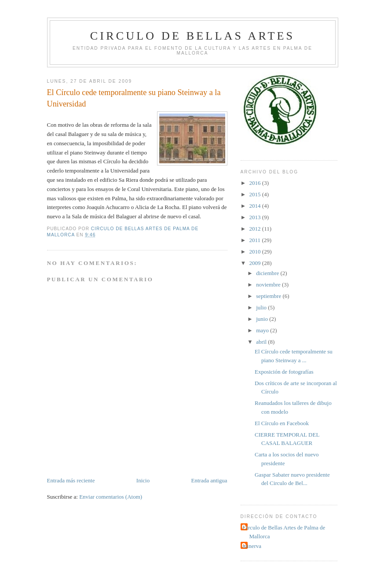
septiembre (269, 296)
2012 (256, 229)
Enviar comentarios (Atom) (111, 497)
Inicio (143, 480)
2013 (256, 217)
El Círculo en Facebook (282, 423)
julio (262, 307)
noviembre (269, 285)
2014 (256, 206)
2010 (256, 252)
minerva (252, 546)
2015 (256, 194)
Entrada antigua (209, 480)
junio (263, 319)
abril (262, 342)
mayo (263, 330)
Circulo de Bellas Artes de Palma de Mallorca (284, 532)
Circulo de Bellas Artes (192, 36)
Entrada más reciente (71, 480)
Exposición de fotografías (284, 372)
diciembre (268, 273)
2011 (256, 240)
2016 (256, 183)
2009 (256, 263)
